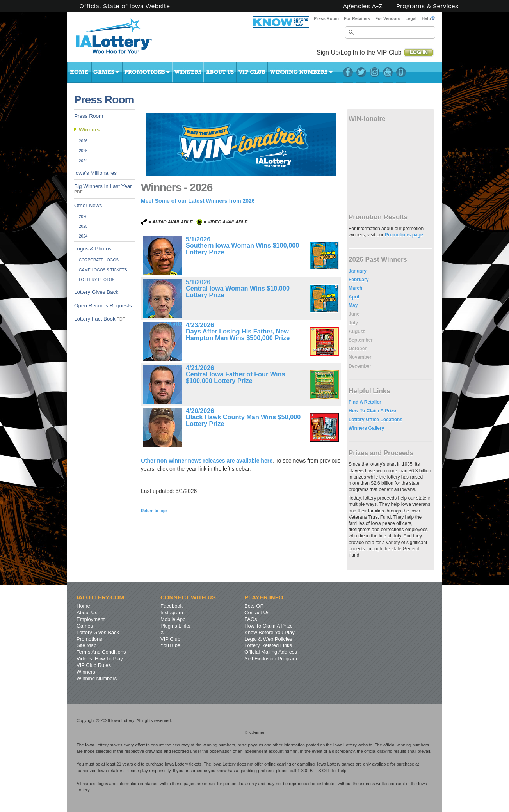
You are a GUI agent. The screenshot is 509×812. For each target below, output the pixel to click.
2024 (83, 161)
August (357, 332)
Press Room (326, 18)
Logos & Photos (93, 249)
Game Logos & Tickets (103, 270)
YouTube (388, 72)
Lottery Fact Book (100, 319)
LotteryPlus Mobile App (401, 72)
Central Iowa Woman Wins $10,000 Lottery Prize (238, 291)
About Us (220, 72)
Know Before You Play (270, 632)
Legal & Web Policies (268, 639)
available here (254, 461)
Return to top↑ (154, 511)
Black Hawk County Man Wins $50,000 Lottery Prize (243, 420)
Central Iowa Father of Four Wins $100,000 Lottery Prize (235, 377)
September (361, 340)
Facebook (348, 72)
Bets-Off (254, 606)
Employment (91, 619)
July (353, 323)
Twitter (361, 72)
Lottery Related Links (268, 645)
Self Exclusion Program (271, 659)
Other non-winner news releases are (189, 461)
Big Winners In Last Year (103, 189)
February (359, 280)
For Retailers (357, 18)
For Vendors (388, 18)
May (353, 305)
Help (428, 18)
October (358, 349)
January (358, 271)
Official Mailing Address (271, 652)
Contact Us (257, 613)
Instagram (375, 72)
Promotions (147, 72)
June (354, 314)
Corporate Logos (99, 260)
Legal (411, 18)
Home (79, 72)
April (354, 297)
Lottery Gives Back (96, 292)
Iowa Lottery (121, 39)
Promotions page (404, 235)
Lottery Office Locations (376, 420)
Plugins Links (175, 626)
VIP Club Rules (94, 665)
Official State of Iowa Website (125, 6)
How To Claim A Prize (372, 411)
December (360, 366)
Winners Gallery (366, 428)
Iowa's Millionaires (95, 173)
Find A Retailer (365, 402)
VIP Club (252, 72)
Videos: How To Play (100, 659)
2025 (83, 151)
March (355, 288)
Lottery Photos (97, 280)
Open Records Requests (103, 306)
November (360, 357)
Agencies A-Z (363, 6)
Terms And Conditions (101, 652)
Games (107, 72)
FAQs (251, 619)
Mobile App (173, 619)
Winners (188, 72)
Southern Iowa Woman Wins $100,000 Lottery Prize (242, 248)
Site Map (86, 645)
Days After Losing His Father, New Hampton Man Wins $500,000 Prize (238, 334)
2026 (83, 141)
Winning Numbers (302, 72)
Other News (88, 205)
